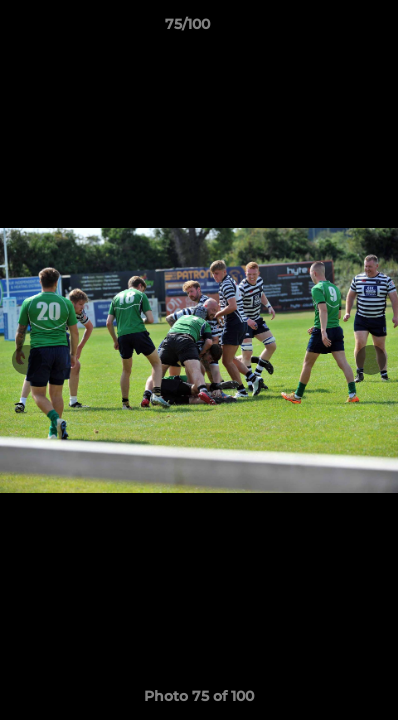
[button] (326, 29)
